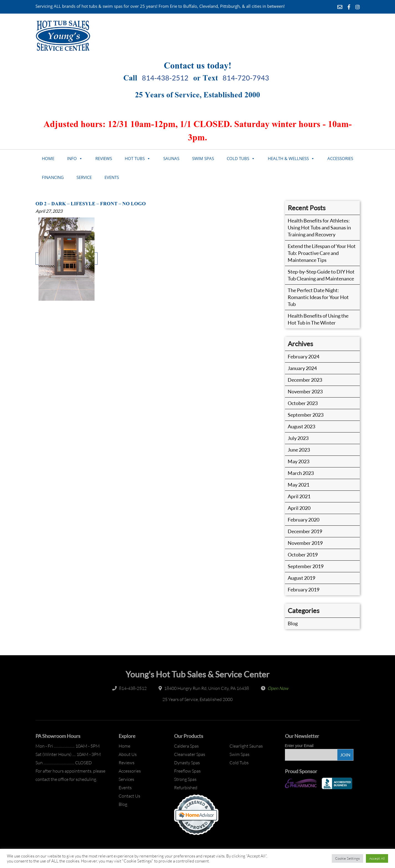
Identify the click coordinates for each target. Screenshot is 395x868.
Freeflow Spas (187, 771)
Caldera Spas (186, 746)
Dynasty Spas (187, 763)
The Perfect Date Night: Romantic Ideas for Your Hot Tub (318, 297)
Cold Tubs (238, 158)
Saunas (171, 158)
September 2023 (306, 415)
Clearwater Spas (190, 754)
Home (48, 158)
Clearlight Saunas (246, 746)
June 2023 (299, 450)
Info (72, 158)
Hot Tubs (135, 158)
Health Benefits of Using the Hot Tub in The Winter (318, 319)
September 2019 (306, 566)
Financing (53, 177)
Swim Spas (203, 158)
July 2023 (298, 438)
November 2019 (305, 543)
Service (84, 177)
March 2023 (301, 473)
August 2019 (301, 578)
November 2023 (305, 391)
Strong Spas (185, 779)
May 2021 (299, 485)
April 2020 (299, 508)
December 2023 (305, 380)
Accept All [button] (377, 858)
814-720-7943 (246, 78)
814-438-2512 (165, 78)
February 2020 (304, 520)
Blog (293, 623)
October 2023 (303, 403)
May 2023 (299, 461)
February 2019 (304, 589)
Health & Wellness (288, 158)
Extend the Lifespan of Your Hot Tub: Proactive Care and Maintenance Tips (322, 253)
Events (112, 177)
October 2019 (303, 555)
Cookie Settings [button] (347, 858)
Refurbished (186, 788)
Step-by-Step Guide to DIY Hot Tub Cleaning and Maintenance (321, 275)
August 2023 (301, 426)
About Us (128, 754)
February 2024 (304, 356)
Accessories (340, 158)
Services (126, 779)
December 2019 (305, 531)
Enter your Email (299, 746)
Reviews (104, 158)
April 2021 (299, 496)
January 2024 (302, 368)
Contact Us (129, 796)
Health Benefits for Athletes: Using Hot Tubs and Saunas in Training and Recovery (319, 227)
